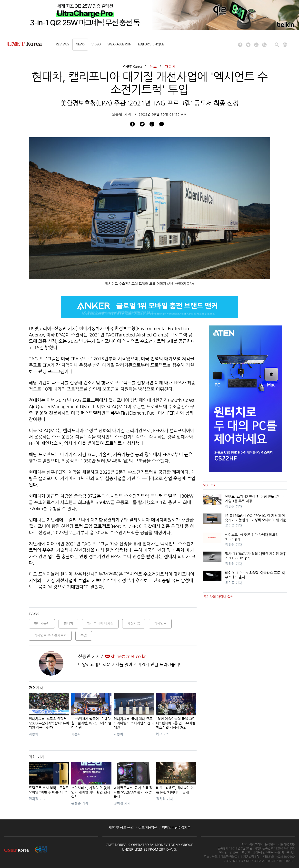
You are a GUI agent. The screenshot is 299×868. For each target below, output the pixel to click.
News (80, 44)
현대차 (68, 623)
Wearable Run (119, 44)
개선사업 (134, 623)
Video (96, 44)
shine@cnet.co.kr (126, 657)
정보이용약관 (148, 827)
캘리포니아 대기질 (100, 623)
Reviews (62, 44)
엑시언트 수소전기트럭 (50, 635)
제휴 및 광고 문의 (121, 827)
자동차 (170, 67)
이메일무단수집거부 (176, 827)
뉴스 (153, 67)
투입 (84, 635)
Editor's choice (151, 44)
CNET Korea (133, 67)
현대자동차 (42, 623)
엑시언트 (160, 623)
